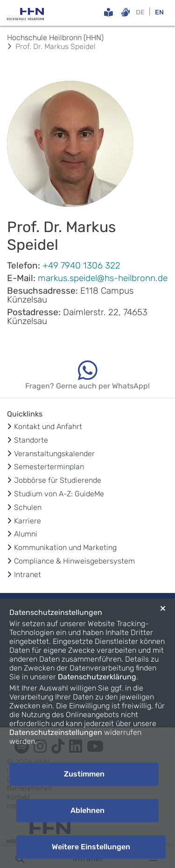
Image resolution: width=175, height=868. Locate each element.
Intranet (28, 575)
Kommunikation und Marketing (65, 547)
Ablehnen (87, 810)
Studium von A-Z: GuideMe (59, 494)
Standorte (31, 440)
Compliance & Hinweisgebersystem (74, 561)
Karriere (28, 521)
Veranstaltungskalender (54, 454)
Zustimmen (84, 774)
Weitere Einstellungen (91, 847)
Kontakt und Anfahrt (48, 427)
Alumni (26, 534)
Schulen (28, 507)
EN (159, 12)
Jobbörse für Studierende (58, 480)
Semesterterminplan (49, 467)
